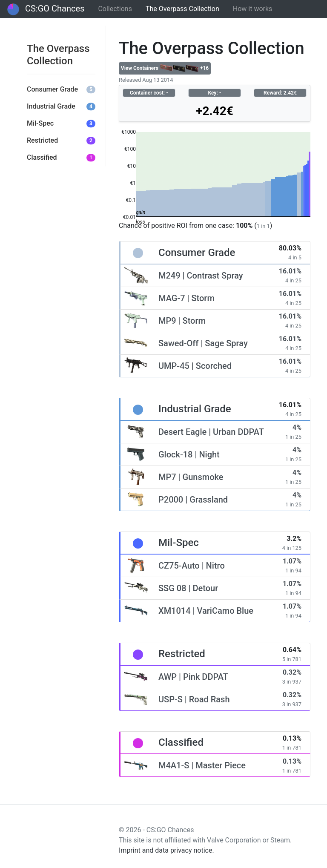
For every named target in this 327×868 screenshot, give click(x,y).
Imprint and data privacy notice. (166, 850)
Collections (115, 9)
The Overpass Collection (182, 9)
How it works (253, 9)
